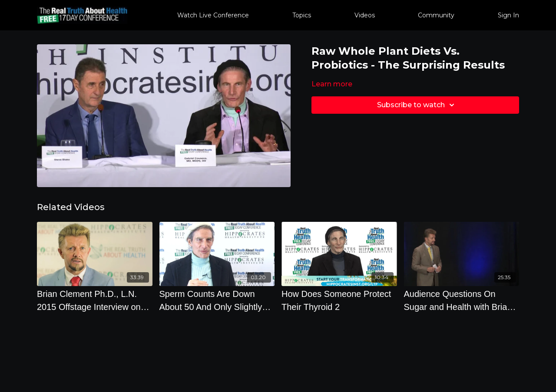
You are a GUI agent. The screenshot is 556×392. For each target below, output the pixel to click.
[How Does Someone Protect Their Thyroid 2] (339, 300)
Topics (302, 15)
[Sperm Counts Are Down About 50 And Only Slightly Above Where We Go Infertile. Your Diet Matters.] (217, 300)
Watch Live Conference (213, 15)
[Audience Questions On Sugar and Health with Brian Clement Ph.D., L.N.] (462, 300)
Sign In (508, 15)
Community (436, 15)
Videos (365, 15)
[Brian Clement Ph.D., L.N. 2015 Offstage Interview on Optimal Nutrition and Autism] (95, 300)
